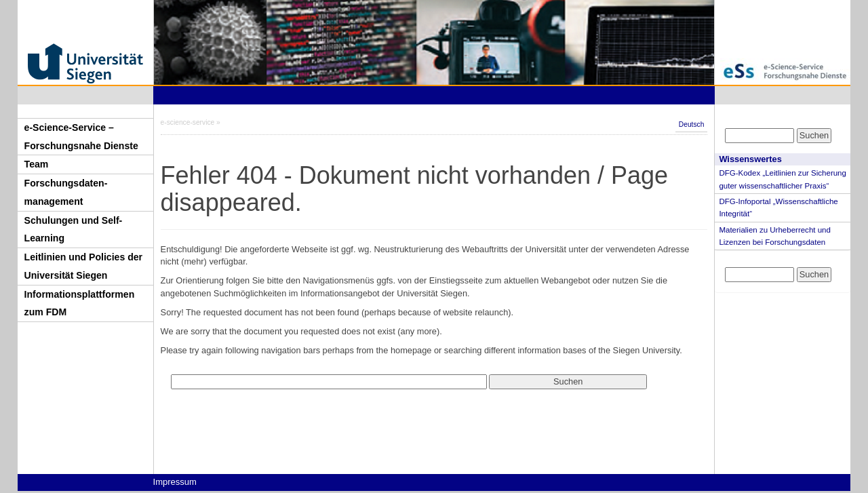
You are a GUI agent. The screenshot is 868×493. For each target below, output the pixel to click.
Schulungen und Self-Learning (74, 230)
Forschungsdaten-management (66, 192)
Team (37, 164)
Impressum (175, 482)
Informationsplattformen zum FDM (80, 303)
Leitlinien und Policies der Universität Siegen (83, 266)
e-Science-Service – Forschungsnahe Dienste (81, 137)
